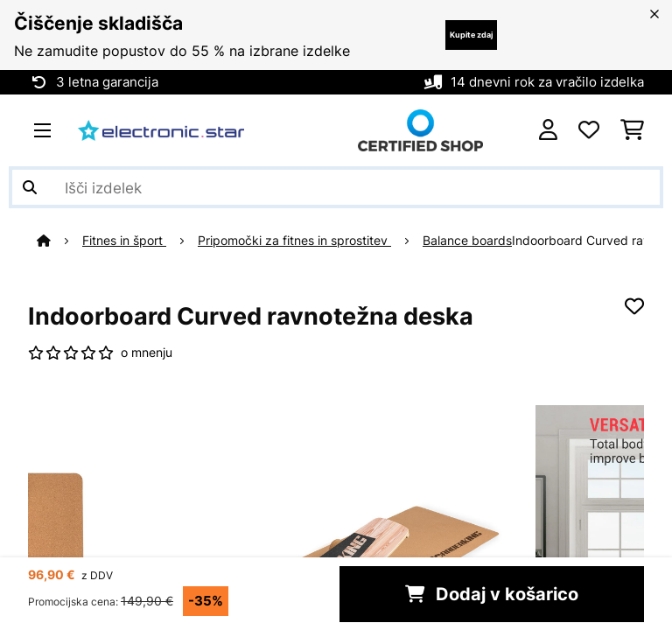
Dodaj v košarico (492, 594)
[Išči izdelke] (336, 187)
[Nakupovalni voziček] (632, 130)
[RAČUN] (548, 130)
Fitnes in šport (124, 241)
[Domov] (59, 241)
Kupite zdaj (471, 35)
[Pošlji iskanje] (30, 187)
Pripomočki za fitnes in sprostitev (294, 241)
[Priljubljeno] (589, 130)
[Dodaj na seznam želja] (634, 306)
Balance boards (467, 241)
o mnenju (147, 353)
